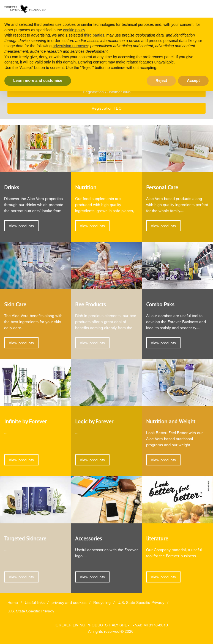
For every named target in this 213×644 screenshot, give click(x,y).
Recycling (102, 603)
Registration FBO (107, 108)
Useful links (35, 603)
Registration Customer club (107, 92)
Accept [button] (193, 80)
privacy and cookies (69, 603)
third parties (94, 35)
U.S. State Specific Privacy (141, 603)
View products (21, 226)
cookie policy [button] (74, 30)
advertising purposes (70, 46)
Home (13, 603)
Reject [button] (161, 80)
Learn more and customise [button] (38, 80)
